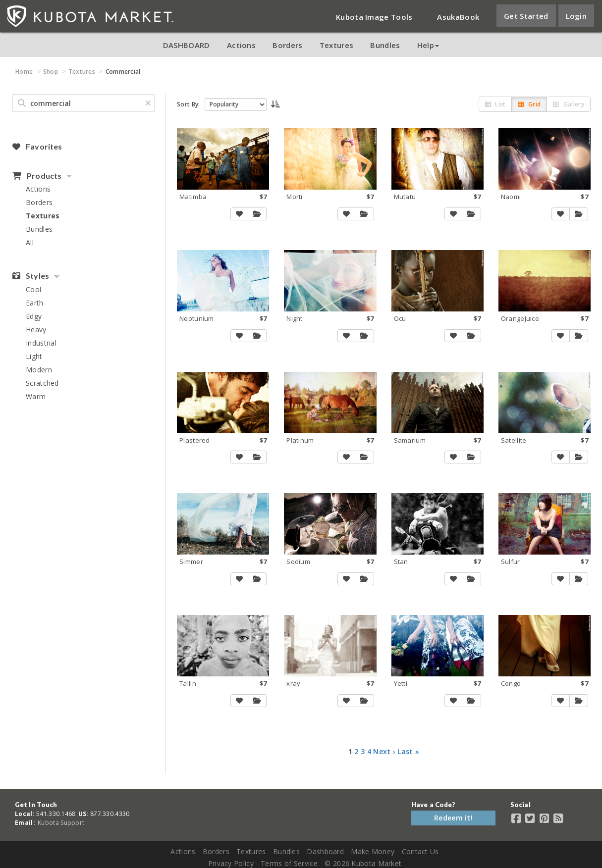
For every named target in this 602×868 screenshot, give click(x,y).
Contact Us (420, 851)
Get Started (526, 16)
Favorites (37, 147)
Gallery (569, 104)
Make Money (373, 851)
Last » (408, 751)
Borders (287, 45)
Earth (35, 303)
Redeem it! (453, 818)
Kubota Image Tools (374, 17)
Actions (241, 45)
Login (576, 16)
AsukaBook (458, 17)
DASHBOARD (187, 45)
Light (34, 356)
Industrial (41, 343)
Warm (36, 396)
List (495, 104)
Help (428, 45)
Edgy (34, 316)
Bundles (385, 45)
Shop (51, 72)
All (30, 242)
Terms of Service (289, 863)
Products (37, 176)
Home (24, 72)
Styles (31, 276)
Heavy (36, 330)
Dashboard (325, 851)
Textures (336, 45)
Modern (39, 370)
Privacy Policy (231, 863)
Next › (384, 751)
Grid (529, 104)
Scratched (42, 383)
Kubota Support (61, 823)
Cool (33, 289)
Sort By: (188, 104)
